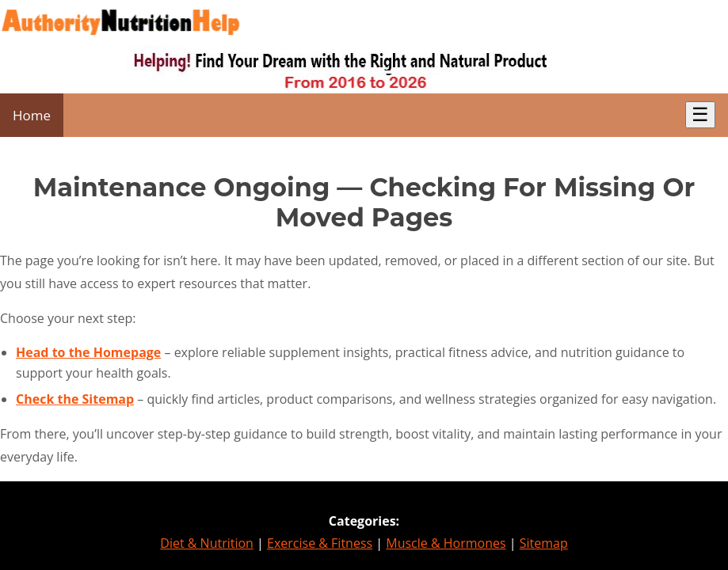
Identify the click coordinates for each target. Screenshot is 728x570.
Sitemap (544, 543)
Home (32, 115)
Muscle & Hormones (446, 543)
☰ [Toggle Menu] (700, 114)
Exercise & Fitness (320, 543)
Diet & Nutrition (207, 543)
